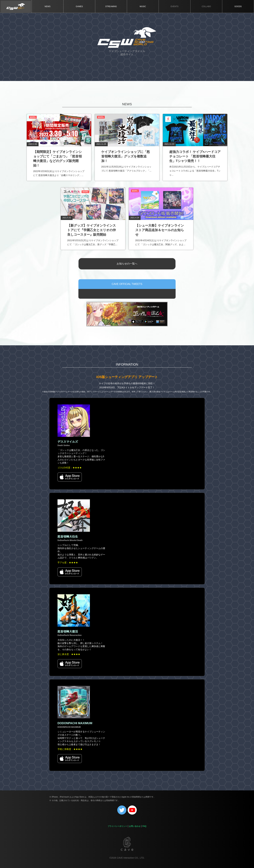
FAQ (144, 826)
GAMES (79, 6)
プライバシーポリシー (117, 826)
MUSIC (143, 6)
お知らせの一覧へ (127, 264)
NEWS (48, 6)
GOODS (238, 6)
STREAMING (111, 6)
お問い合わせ (135, 826)
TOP (16, 6)
